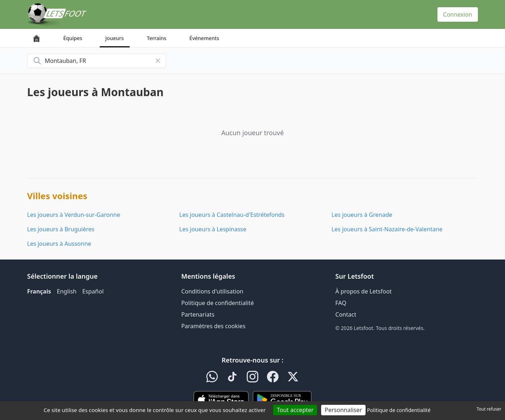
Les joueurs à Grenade (362, 215)
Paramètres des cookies (213, 326)
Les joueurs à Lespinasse (213, 229)
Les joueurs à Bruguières (61, 229)
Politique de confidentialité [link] (399, 410)
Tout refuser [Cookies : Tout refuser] (489, 409)
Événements (204, 38)
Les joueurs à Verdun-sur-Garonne (74, 215)
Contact (346, 314)
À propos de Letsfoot (363, 291)
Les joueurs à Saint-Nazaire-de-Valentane (387, 229)
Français (39, 291)
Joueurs (115, 38)
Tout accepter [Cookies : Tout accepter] (295, 410)
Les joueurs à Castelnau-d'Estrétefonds (232, 215)
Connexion (458, 14)
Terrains (157, 38)
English (66, 291)
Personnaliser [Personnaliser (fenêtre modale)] (343, 410)
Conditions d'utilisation (212, 291)
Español (93, 291)
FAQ (341, 303)
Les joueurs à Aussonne (59, 244)
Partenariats (198, 314)
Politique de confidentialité (218, 303)
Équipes (73, 38)
